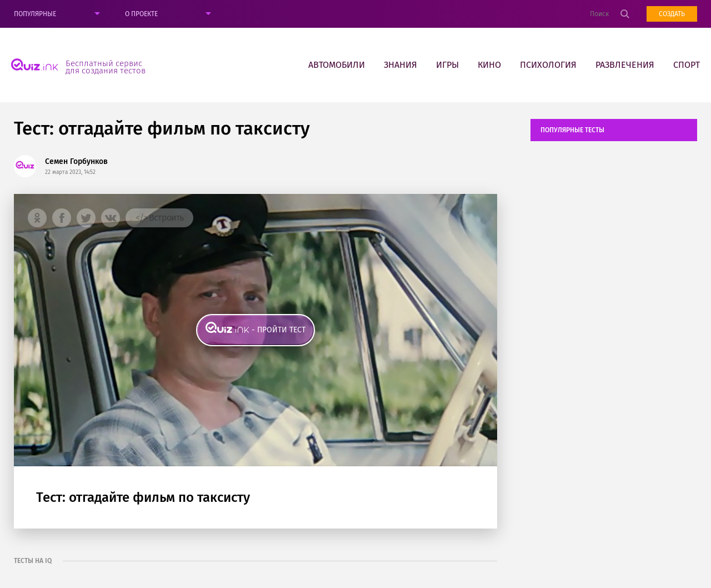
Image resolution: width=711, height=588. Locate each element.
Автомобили (337, 65)
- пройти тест (279, 330)
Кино (489, 65)
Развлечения (625, 65)
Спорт (687, 65)
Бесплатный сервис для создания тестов (106, 67)
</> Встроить (159, 218)
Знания (400, 65)
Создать (672, 14)
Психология (548, 65)
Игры (447, 65)
